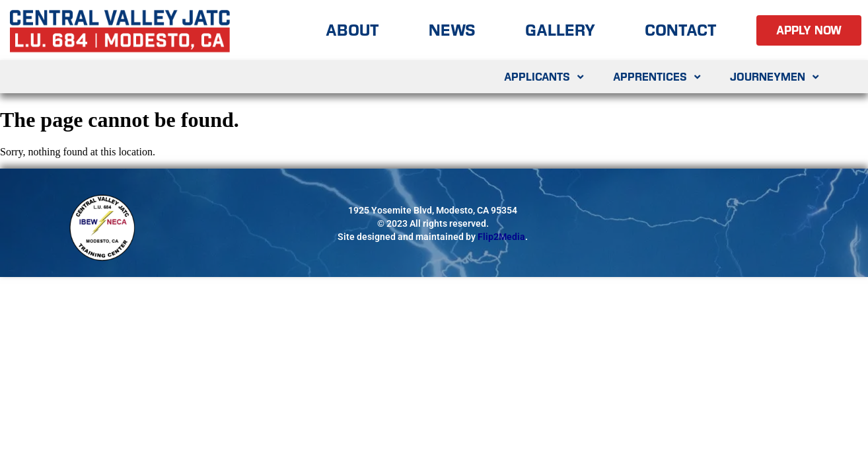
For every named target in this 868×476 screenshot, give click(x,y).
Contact (681, 30)
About (352, 30)
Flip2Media (501, 237)
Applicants (545, 77)
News (452, 30)
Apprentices (658, 77)
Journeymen (776, 77)
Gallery (560, 30)
